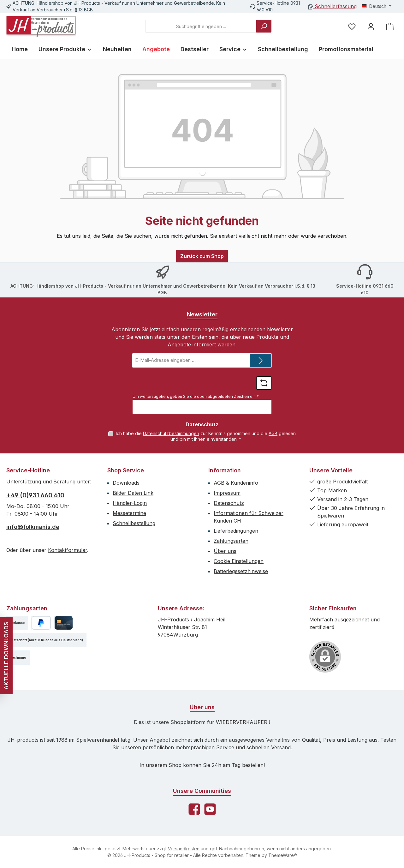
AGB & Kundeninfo (236, 483)
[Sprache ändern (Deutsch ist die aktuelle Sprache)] (377, 6)
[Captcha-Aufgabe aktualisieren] (264, 383)
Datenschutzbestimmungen (171, 433)
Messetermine (129, 513)
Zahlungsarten (231, 541)
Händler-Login (130, 503)
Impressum (227, 493)
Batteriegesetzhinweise (241, 571)
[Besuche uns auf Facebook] (194, 809)
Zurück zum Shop (202, 256)
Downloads (126, 483)
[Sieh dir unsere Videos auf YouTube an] (210, 809)
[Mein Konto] (371, 26)
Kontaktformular (68, 550)
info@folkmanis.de (33, 527)
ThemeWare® (283, 855)
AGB (273, 433)
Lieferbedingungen (236, 531)
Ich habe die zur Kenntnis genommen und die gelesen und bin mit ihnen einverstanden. (206, 436)
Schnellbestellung (134, 523)
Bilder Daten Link (133, 493)
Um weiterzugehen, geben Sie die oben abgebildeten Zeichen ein (196, 396)
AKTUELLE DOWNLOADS (6, 656)
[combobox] (201, 26)
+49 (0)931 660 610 (35, 495)
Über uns (225, 551)
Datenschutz (229, 503)
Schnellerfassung (333, 6)
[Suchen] (264, 26)
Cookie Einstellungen (239, 561)
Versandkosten (184, 849)
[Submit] (261, 360)
